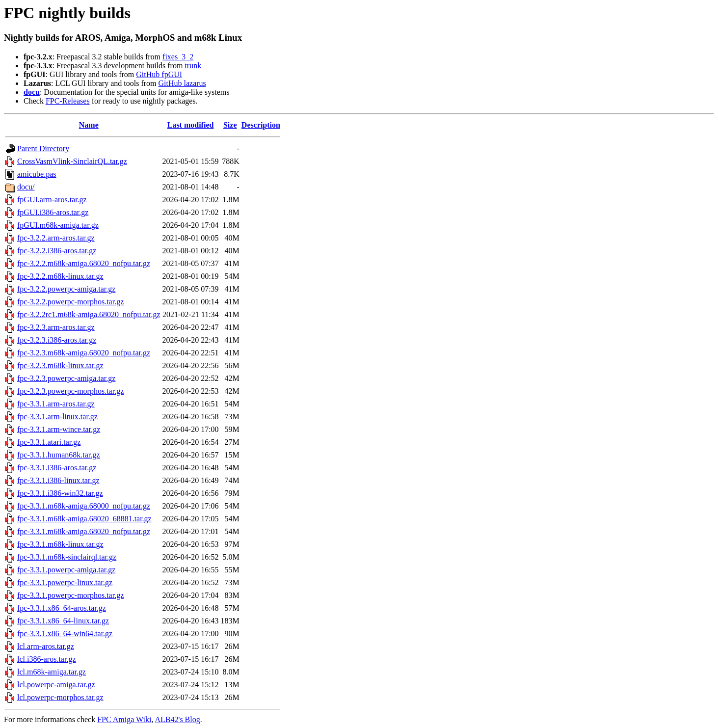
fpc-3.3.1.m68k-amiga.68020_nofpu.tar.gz (84, 531)
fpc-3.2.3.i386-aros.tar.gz (57, 340)
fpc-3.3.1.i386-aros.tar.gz (57, 468)
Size (230, 125)
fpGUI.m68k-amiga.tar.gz (58, 225)
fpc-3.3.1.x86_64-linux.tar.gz (63, 621)
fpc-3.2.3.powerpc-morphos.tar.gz (70, 391)
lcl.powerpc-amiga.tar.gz (56, 685)
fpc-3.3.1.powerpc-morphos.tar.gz (70, 595)
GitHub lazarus (182, 83)
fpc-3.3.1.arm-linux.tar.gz (57, 417)
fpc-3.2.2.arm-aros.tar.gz (56, 238)
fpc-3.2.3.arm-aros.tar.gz (56, 327)
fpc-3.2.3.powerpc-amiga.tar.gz (66, 378)
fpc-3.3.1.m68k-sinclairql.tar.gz (67, 557)
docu (32, 92)
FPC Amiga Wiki (124, 719)
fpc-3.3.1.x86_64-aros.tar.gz (62, 608)
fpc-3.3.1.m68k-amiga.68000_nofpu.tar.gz (84, 506)
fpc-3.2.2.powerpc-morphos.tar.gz (70, 302)
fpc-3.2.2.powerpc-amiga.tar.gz (66, 289)
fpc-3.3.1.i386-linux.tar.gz (58, 480)
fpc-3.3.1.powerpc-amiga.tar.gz (66, 570)
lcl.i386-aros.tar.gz (47, 659)
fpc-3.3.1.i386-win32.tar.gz (60, 493)
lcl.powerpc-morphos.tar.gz (60, 697)
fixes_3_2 (178, 57)
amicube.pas (37, 174)
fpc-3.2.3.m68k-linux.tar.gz (60, 365)
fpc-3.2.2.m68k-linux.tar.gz (60, 276)
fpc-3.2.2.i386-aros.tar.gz (57, 251)
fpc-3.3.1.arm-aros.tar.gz (56, 404)
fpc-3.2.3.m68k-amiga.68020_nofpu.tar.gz (84, 353)
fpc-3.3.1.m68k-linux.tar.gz (60, 544)
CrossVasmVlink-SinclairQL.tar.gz (72, 161)
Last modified (191, 125)
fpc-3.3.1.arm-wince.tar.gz (59, 429)
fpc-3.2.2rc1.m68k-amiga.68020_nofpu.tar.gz (89, 314)
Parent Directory (43, 148)
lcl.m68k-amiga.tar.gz (52, 672)
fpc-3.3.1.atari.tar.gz (49, 442)
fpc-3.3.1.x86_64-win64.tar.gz (65, 634)
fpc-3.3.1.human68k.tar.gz (58, 455)
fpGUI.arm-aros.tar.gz (52, 200)
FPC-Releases (68, 101)
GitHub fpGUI (159, 74)
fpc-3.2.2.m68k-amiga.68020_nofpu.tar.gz (84, 263)
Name (89, 125)
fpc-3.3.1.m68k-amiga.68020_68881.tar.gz (84, 519)
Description (261, 125)
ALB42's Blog (178, 719)
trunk (193, 66)
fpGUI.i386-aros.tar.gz (53, 212)
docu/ (26, 187)
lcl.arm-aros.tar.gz (46, 646)
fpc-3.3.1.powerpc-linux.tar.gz (65, 582)
